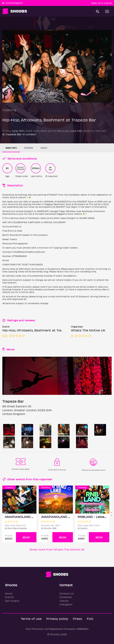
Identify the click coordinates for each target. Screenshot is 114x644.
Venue (44, 148)
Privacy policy (57, 619)
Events (9, 597)
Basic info (11, 148)
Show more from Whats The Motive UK (57, 549)
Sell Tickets (12, 601)
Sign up (96, 3)
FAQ (90, 619)
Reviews (29, 148)
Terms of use (31, 619)
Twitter (64, 601)
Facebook (66, 597)
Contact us (66, 593)
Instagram (66, 604)
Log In (108, 3)
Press (77, 619)
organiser (46, 479)
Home (9, 593)
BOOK (26, 537)
